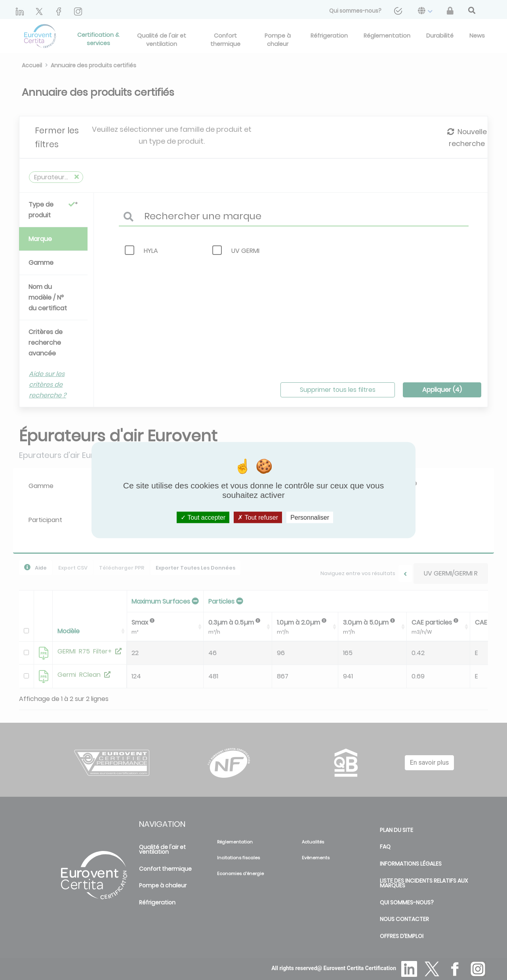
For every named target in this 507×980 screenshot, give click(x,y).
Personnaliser (310, 517)
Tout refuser (258, 517)
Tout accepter (203, 517)
